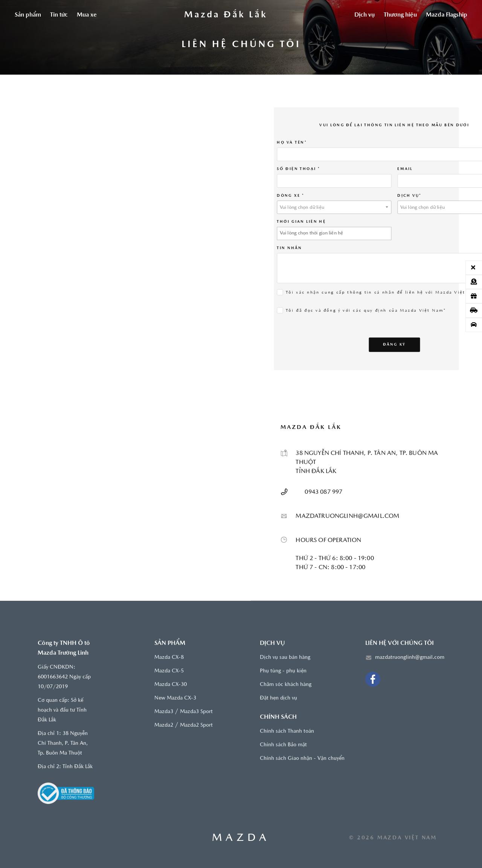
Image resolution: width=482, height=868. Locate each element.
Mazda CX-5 (169, 671)
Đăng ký (394, 344)
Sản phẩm (28, 15)
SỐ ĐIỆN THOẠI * (298, 169)
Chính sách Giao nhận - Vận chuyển (302, 759)
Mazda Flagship (447, 15)
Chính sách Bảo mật (283, 745)
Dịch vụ (365, 15)
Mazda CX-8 (169, 658)
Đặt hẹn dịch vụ (278, 698)
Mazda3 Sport (196, 712)
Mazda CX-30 (171, 685)
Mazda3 (164, 712)
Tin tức (59, 15)
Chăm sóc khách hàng (286, 685)
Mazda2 (164, 725)
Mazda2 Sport (196, 725)
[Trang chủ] (226, 15)
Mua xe (87, 15)
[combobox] (334, 207)
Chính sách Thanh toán (287, 731)
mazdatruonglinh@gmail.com (410, 658)
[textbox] (334, 207)
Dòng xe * (290, 195)
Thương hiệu (400, 15)
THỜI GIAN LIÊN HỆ (301, 222)
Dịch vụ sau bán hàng (285, 658)
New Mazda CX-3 (175, 698)
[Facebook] (373, 679)
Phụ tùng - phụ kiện (283, 671)
